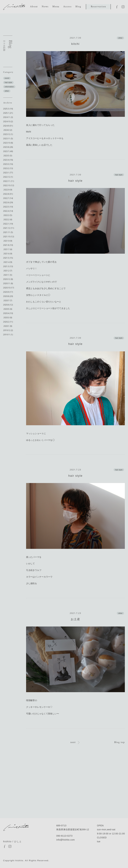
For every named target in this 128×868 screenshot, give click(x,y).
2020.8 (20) (8, 296)
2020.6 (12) (8, 305)
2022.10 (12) (9, 185)
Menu (56, 7)
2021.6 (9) (8, 254)
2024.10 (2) (8, 121)
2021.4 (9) (8, 262)
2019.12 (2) (8, 330)
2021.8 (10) (8, 245)
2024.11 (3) (8, 117)
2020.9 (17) (8, 292)
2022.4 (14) (8, 211)
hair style (8, 82)
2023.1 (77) (8, 173)
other (7, 91)
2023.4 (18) (8, 160)
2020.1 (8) (8, 326)
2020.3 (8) (8, 318)
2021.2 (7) (8, 271)
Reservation (98, 7)
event (7, 78)
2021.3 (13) (8, 266)
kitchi (75, 44)
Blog (78, 7)
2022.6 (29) (8, 202)
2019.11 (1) (8, 335)
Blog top (120, 742)
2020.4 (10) (8, 313)
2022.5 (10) (8, 207)
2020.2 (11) (8, 322)
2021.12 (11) (9, 228)
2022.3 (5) (8, 215)
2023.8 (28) (8, 147)
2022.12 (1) (8, 177)
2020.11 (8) (8, 283)
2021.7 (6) (8, 249)
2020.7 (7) (8, 300)
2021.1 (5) (8, 275)
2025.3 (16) (8, 109)
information (9, 87)
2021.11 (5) (8, 232)
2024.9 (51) (8, 126)
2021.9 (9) (8, 241)
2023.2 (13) (8, 168)
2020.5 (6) (8, 309)
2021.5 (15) (8, 258)
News (45, 7)
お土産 (75, 619)
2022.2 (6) (8, 219)
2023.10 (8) (8, 143)
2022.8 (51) (8, 194)
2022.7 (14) (8, 198)
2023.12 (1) (8, 134)
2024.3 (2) (8, 130)
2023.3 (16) (8, 164)
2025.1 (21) (8, 113)
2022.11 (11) (9, 181)
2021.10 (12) (9, 237)
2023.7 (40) (8, 151)
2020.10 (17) (9, 288)
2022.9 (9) (8, 190)
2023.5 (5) (8, 156)
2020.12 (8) (8, 279)
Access (67, 7)
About (34, 7)
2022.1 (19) (8, 224)
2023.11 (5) (8, 139)
